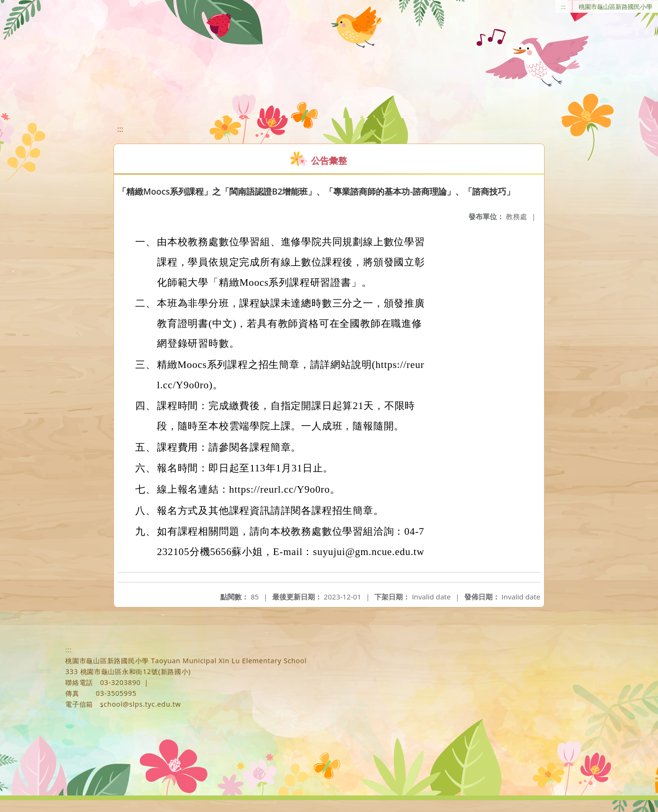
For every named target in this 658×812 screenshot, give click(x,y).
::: (563, 7)
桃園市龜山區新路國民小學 (615, 7)
